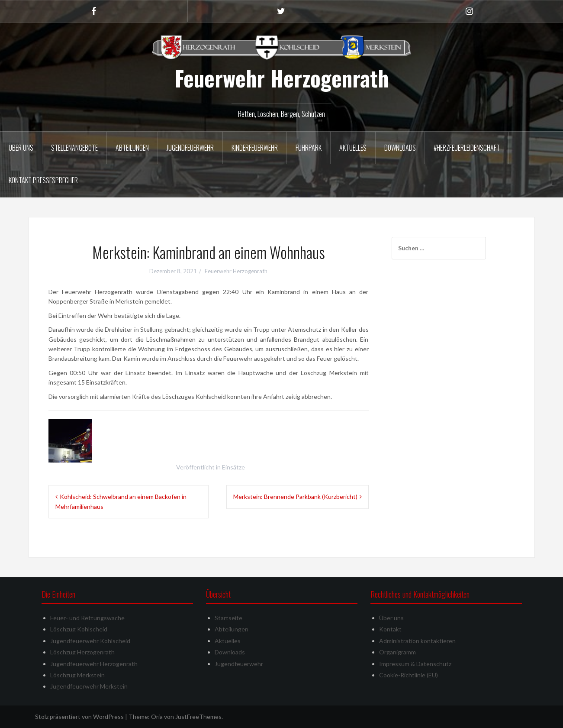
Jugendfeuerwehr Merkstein (89, 686)
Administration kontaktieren (417, 641)
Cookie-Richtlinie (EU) (409, 675)
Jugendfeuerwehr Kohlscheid (90, 641)
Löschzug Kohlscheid (79, 629)
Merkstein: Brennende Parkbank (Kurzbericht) (295, 497)
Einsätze (233, 467)
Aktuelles (353, 148)
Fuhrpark (309, 148)
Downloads (400, 148)
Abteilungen (132, 148)
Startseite (228, 618)
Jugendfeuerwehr (190, 148)
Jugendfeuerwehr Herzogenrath (94, 664)
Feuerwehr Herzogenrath (282, 78)
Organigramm (397, 652)
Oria (157, 717)
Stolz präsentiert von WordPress (79, 717)
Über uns (21, 148)
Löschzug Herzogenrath (82, 652)
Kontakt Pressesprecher (43, 180)
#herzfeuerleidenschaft (467, 148)
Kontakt (390, 629)
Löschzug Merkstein (77, 675)
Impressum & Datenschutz (415, 664)
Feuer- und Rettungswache (87, 618)
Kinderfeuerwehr (255, 148)
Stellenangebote (74, 148)
